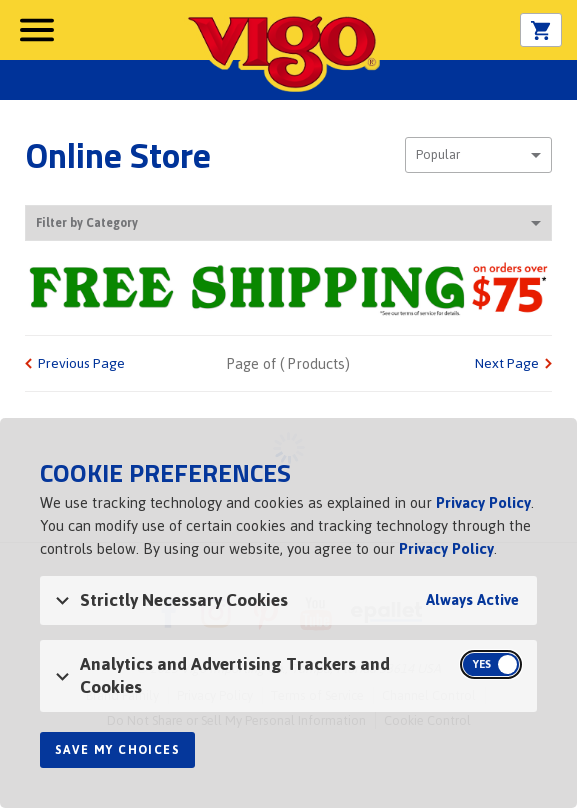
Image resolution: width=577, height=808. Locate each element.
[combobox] (478, 155)
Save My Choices (117, 750)
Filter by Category (288, 223)
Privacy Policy (483, 502)
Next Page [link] (507, 363)
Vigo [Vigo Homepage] (282, 52)
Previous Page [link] (81, 363)
